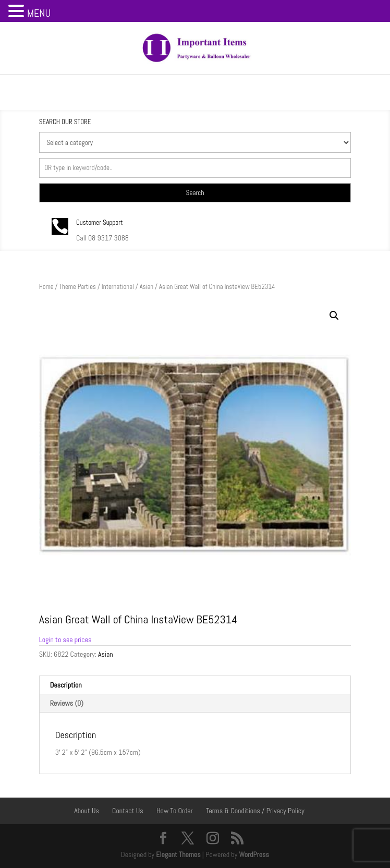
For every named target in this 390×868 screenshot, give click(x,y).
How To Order (175, 811)
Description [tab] (66, 685)
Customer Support (100, 222)
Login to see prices (65, 640)
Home (46, 287)
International (118, 287)
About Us (87, 811)
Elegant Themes (178, 854)
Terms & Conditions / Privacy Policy (255, 811)
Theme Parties (77, 287)
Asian (147, 287)
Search (195, 193)
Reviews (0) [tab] (67, 703)
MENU (39, 13)
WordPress (254, 854)
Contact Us (128, 811)
